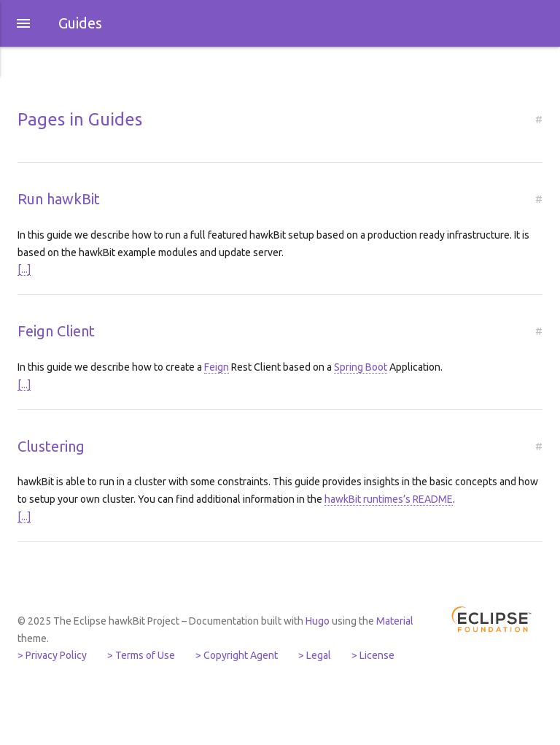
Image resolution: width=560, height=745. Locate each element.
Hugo (318, 621)
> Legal (315, 655)
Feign (217, 367)
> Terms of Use (141, 655)
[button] (23, 23)
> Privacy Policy (52, 655)
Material (395, 621)
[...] (24, 269)
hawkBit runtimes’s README (389, 499)
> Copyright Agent (237, 655)
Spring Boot (361, 367)
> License (373, 655)
